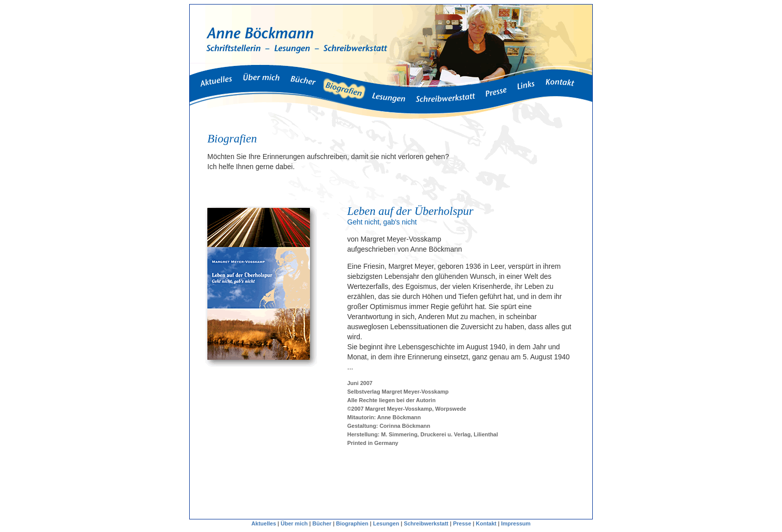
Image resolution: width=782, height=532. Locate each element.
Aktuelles (264, 523)
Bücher (322, 523)
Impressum (516, 523)
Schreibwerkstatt (426, 523)
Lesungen (386, 523)
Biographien (352, 523)
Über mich (294, 523)
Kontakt (486, 523)
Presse (462, 523)
